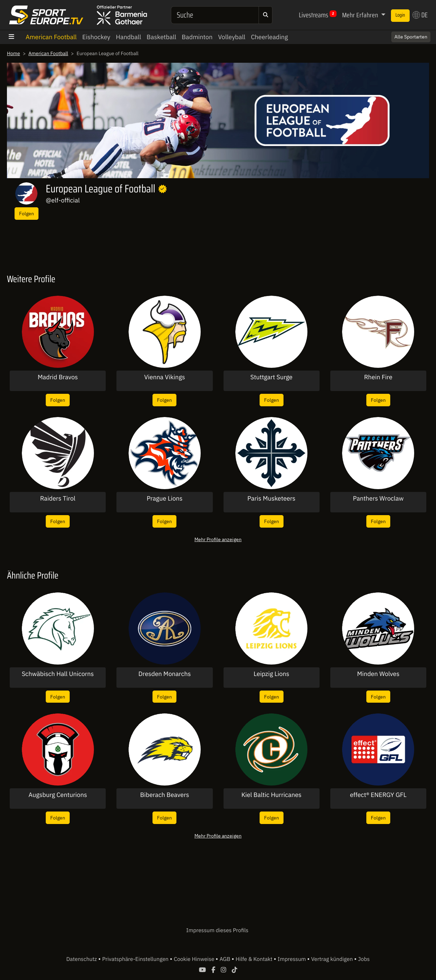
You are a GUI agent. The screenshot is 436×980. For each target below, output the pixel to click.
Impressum (292, 959)
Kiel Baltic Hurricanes (271, 795)
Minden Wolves (378, 674)
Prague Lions (164, 498)
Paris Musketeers (272, 498)
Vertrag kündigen (333, 959)
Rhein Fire (378, 377)
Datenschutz (82, 959)
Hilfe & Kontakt (255, 959)
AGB (225, 959)
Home (14, 53)
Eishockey (96, 37)
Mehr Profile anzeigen (218, 539)
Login (400, 15)
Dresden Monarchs (164, 674)
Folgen (27, 213)
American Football (51, 37)
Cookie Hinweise (195, 959)
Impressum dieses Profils (217, 930)
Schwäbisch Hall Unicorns (58, 674)
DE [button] (420, 15)
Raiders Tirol (58, 498)
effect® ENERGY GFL (378, 795)
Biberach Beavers (164, 795)
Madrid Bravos (58, 377)
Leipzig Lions (272, 674)
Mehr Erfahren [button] (361, 15)
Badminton (197, 37)
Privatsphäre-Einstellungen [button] (136, 959)
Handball (128, 37)
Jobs (364, 959)
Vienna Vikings (165, 377)
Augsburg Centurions (58, 795)
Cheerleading (269, 37)
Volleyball (232, 37)
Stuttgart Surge (271, 377)
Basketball (161, 37)
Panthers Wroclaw (378, 498)
